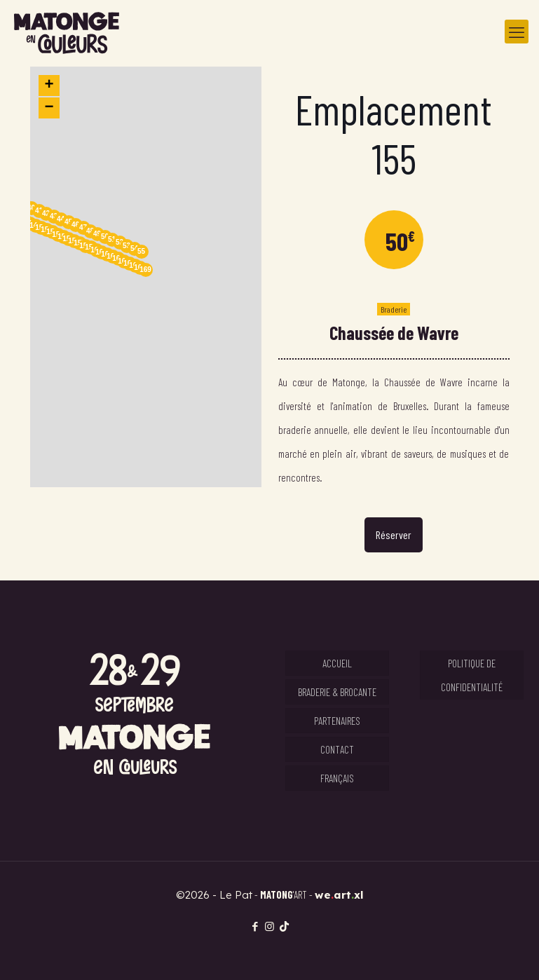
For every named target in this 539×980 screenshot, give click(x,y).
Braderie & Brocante (337, 692)
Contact (337, 749)
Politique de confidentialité (472, 675)
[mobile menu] (517, 32)
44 (61, 219)
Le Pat (236, 895)
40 (31, 208)
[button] (146, 277)
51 (112, 239)
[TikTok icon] (284, 926)
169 (145, 270)
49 (97, 234)
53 (127, 246)
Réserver (394, 535)
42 (46, 213)
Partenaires (337, 721)
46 (75, 225)
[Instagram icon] (269, 926)
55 (141, 251)
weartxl (339, 895)
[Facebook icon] (255, 926)
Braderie (394, 309)
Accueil (337, 663)
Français (337, 778)
